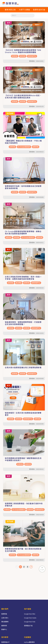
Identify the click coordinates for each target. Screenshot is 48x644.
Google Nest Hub (30, 622)
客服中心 (4, 629)
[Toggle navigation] (45, 3)
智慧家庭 (15, 56)
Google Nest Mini (30, 614)
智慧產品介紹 (28, 626)
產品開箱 (19, 283)
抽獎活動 (37, 419)
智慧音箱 (16, 237)
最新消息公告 (10, 10)
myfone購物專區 (29, 642)
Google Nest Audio (30, 618)
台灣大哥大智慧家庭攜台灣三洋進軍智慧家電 (23, 368)
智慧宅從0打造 (39, 10)
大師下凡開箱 (24, 10)
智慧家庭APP (5, 642)
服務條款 (4, 626)
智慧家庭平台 (32, 56)
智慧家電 (23, 56)
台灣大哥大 (5, 618)
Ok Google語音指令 (24, 147)
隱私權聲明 (5, 622)
